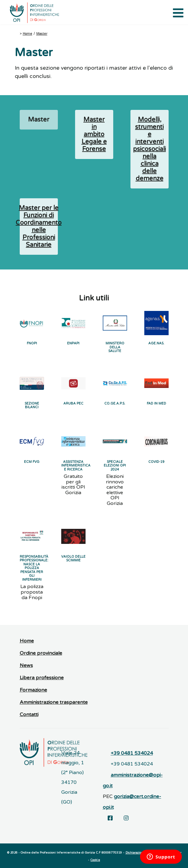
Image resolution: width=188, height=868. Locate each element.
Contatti (29, 715)
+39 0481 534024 (132, 753)
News (26, 665)
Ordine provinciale (41, 653)
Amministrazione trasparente (54, 702)
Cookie (95, 860)
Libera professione (42, 678)
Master (42, 34)
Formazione (33, 690)
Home (28, 34)
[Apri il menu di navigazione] (177, 12)
